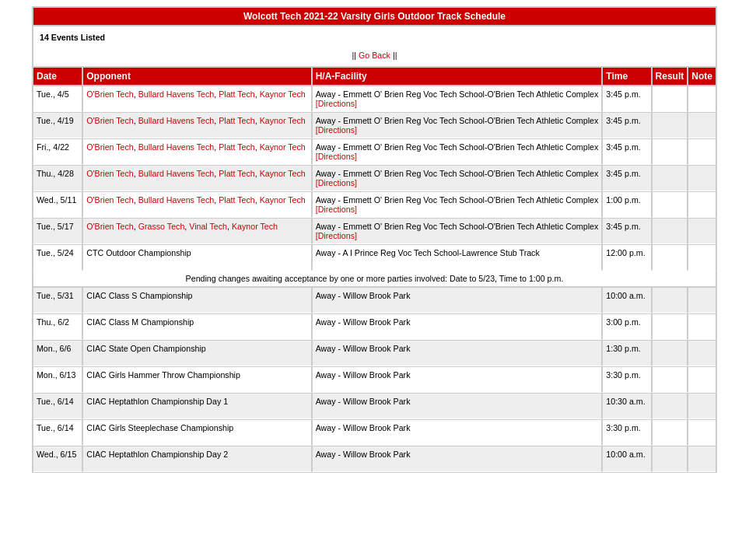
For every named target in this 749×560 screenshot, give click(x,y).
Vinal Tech (208, 226)
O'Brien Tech (110, 94)
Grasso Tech (162, 226)
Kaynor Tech (283, 94)
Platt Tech (237, 94)
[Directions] (336, 103)
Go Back (374, 55)
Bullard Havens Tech (177, 94)
